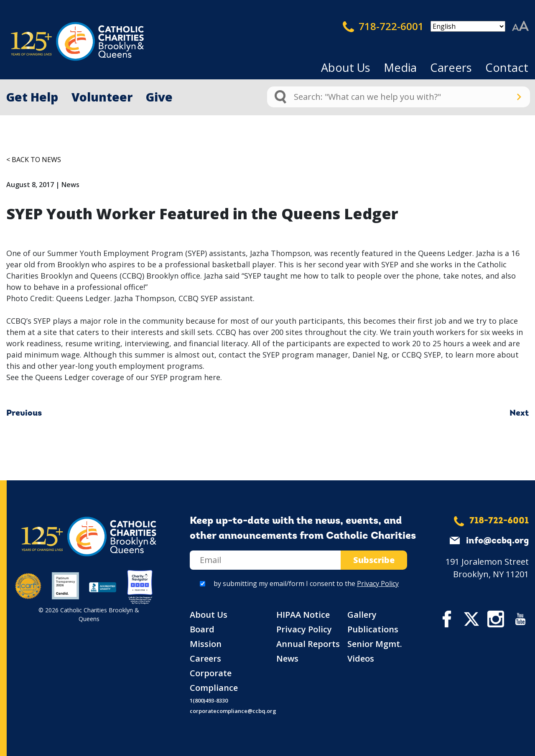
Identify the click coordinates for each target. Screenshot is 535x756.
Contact (507, 67)
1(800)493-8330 (209, 700)
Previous (24, 414)
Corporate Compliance (214, 680)
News (287, 658)
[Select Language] (468, 26)
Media (400, 67)
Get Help (32, 97)
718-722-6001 (383, 26)
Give (159, 97)
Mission (206, 644)
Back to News (36, 160)
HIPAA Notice (303, 615)
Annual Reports (308, 644)
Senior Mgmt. (375, 644)
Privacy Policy (378, 583)
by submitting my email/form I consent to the (306, 583)
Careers (451, 67)
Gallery (362, 615)
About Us (346, 67)
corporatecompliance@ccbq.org (233, 711)
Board (202, 629)
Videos (361, 658)
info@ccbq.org (497, 541)
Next (519, 414)
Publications (373, 629)
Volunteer (102, 97)
